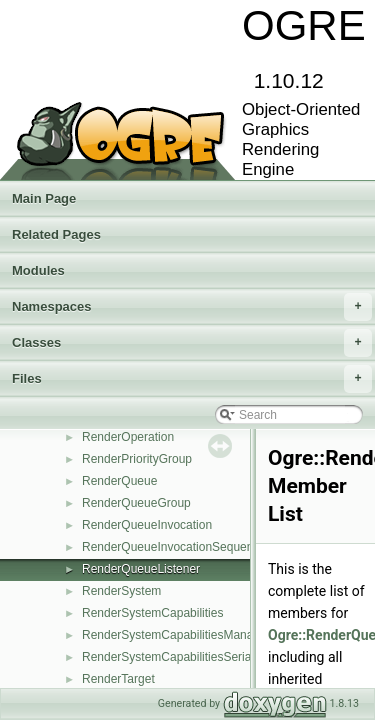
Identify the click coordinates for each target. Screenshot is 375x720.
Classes (192, 343)
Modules (38, 270)
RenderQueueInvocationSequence (174, 547)
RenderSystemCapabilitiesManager (176, 635)
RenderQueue (119, 481)
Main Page (44, 198)
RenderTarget (118, 679)
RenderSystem (121, 591)
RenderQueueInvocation (147, 525)
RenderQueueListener (141, 569)
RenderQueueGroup (136, 503)
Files (192, 379)
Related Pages (56, 234)
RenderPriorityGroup (137, 459)
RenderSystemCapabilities (152, 613)
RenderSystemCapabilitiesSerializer (177, 657)
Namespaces (192, 307)
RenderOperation (128, 437)
